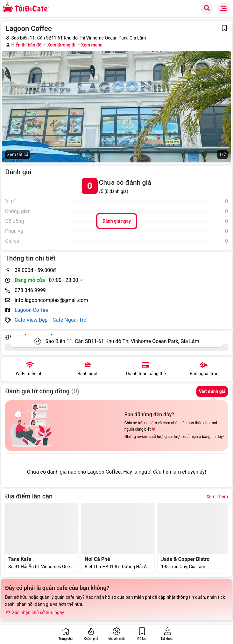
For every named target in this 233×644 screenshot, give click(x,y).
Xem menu (92, 45)
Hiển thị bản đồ (26, 45)
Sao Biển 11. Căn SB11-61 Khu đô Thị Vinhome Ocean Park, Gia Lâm (122, 341)
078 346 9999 (30, 290)
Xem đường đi (61, 45)
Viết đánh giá (212, 391)
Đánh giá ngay (116, 221)
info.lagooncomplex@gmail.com (51, 300)
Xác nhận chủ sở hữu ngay (35, 612)
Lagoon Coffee (31, 310)
